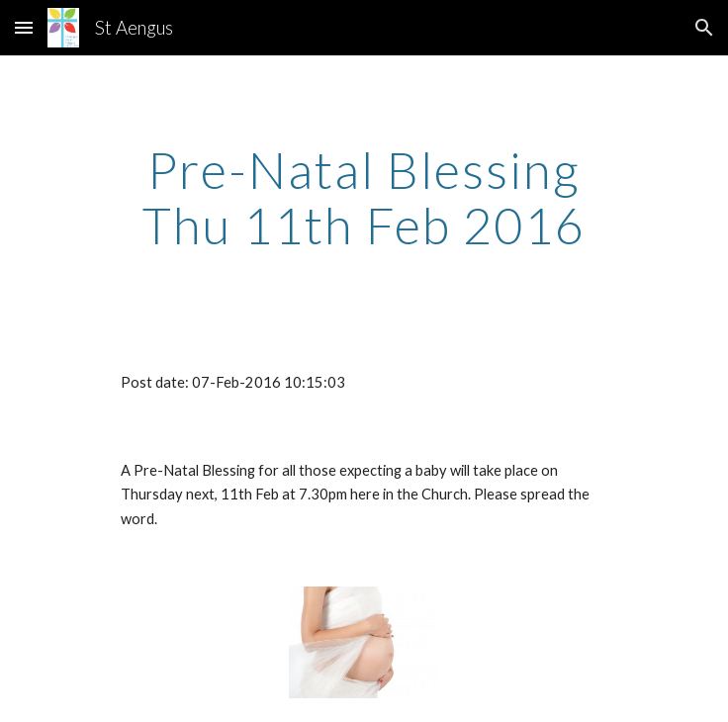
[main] (364, 197)
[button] (24, 27)
